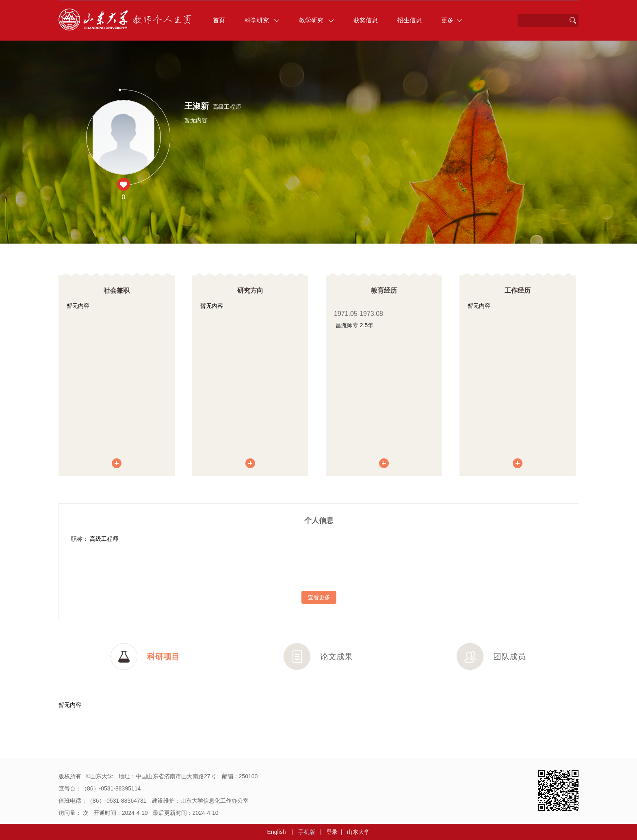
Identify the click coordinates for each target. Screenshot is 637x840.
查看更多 (319, 597)
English (277, 832)
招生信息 (409, 20)
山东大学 (358, 832)
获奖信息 (366, 20)
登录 (332, 832)
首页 (219, 20)
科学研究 (262, 20)
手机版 (307, 832)
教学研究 (316, 20)
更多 (452, 20)
